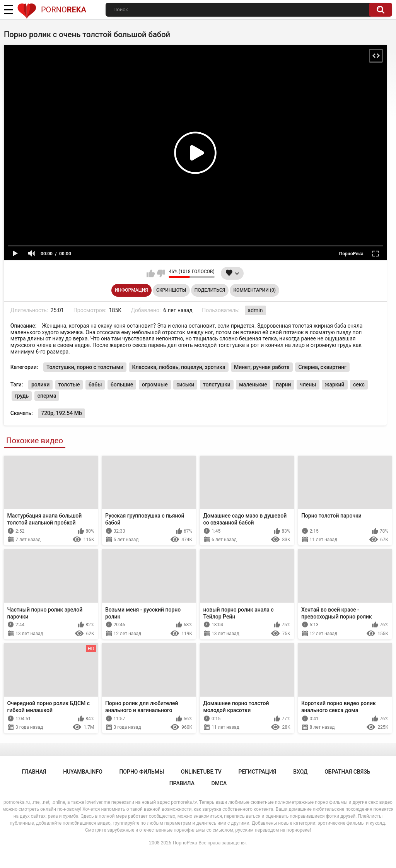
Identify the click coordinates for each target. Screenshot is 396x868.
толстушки (217, 384)
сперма (47, 396)
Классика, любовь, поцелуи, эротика (178, 367)
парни (283, 384)
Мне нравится (151, 273)
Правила (182, 783)
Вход (300, 772)
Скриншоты (171, 290)
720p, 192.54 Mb (61, 413)
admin (255, 310)
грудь (22, 396)
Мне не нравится (161, 273)
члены (308, 384)
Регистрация (257, 772)
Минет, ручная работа (262, 367)
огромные (155, 384)
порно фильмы (142, 772)
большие (122, 384)
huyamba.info (83, 772)
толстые (69, 384)
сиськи (185, 384)
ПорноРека (185, 843)
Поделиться (210, 290)
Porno (52, 10)
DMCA (219, 783)
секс (359, 384)
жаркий (335, 384)
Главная (34, 772)
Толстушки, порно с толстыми (85, 367)
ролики (40, 384)
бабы (95, 384)
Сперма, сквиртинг (322, 367)
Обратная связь (347, 772)
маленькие (253, 384)
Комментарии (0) (255, 290)
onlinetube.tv (201, 772)
